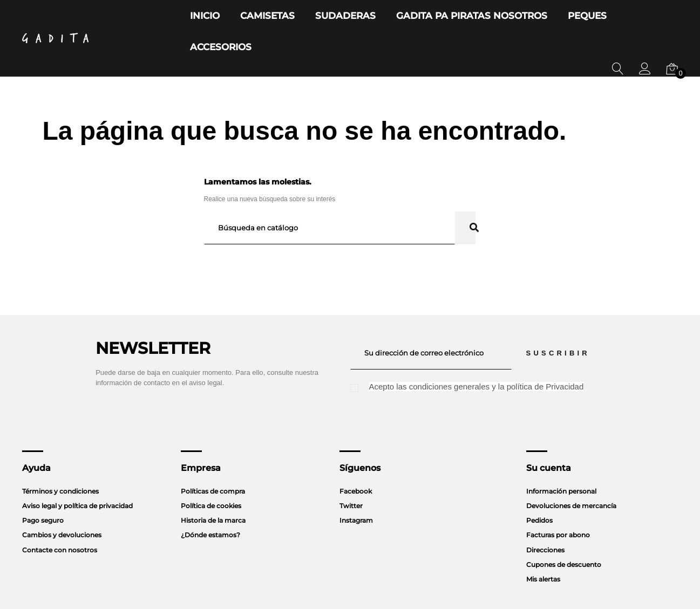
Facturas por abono (558, 504)
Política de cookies (211, 474)
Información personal (561, 460)
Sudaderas (342, 16)
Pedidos (539, 489)
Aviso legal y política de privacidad (77, 474)
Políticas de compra (213, 460)
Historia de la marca (213, 489)
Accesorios (600, 16)
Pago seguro (43, 489)
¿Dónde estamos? (210, 504)
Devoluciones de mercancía (571, 474)
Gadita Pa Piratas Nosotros (445, 16)
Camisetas (277, 16)
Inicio (224, 16)
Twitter (351, 474)
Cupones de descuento (564, 533)
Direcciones (545, 519)
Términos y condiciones (60, 460)
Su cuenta (549, 437)
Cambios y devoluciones (62, 504)
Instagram (356, 489)
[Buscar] (330, 197)
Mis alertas (543, 548)
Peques (540, 16)
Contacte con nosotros (60, 519)
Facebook (356, 460)
